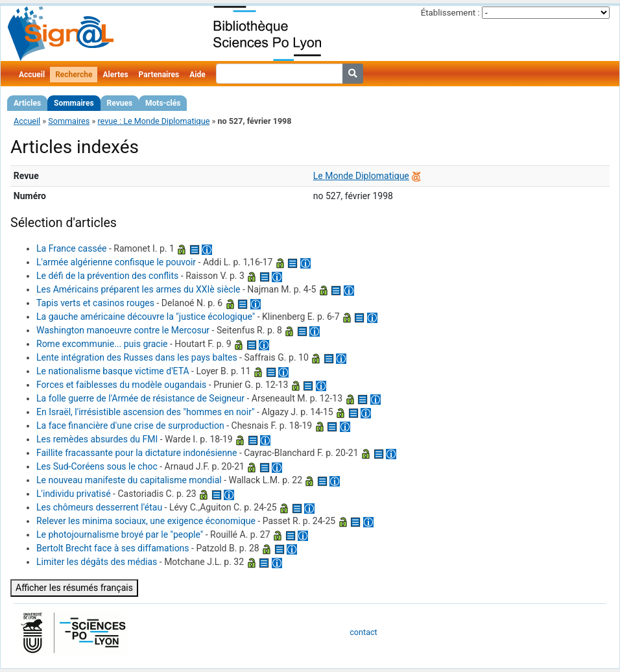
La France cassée (71, 248)
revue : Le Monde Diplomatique (153, 121)
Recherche (74, 75)
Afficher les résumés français (74, 588)
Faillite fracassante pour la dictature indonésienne (137, 453)
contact (363, 632)
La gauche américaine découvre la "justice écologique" (146, 317)
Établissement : (450, 13)
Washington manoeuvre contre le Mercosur (123, 330)
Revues (120, 103)
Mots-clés (163, 103)
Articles (27, 103)
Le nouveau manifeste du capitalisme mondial (129, 480)
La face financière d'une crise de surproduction (130, 426)
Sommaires (74, 103)
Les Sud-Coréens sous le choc (97, 466)
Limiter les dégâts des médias (97, 562)
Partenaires (159, 75)
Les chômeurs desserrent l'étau (99, 507)
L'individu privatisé (74, 494)
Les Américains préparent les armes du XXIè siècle (138, 289)
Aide (197, 75)
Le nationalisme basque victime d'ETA (113, 371)
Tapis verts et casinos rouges (95, 303)
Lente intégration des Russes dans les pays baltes (137, 357)
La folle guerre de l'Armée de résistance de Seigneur (140, 398)
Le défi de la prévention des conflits (107, 276)
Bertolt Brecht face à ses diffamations (113, 548)
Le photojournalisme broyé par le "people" (120, 534)
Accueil (32, 75)
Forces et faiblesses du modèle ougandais (121, 385)
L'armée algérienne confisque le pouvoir (116, 262)
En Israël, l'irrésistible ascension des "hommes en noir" (145, 412)
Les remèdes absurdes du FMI (97, 439)
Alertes (115, 75)
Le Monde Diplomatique (361, 176)
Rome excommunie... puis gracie (102, 344)
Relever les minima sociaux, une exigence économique (146, 521)
